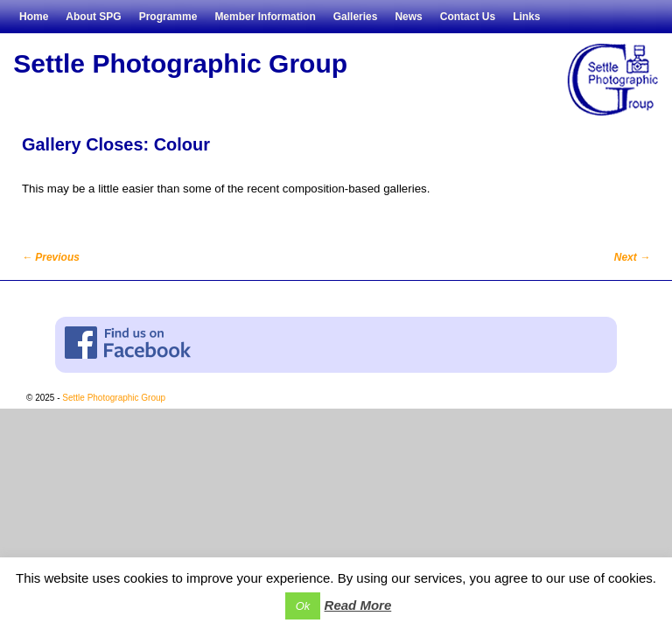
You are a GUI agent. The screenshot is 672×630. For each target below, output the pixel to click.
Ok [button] (303, 606)
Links (526, 17)
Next (632, 257)
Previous (51, 257)
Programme (168, 17)
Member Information (265, 17)
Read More (358, 605)
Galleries (356, 17)
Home (34, 17)
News (408, 17)
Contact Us (468, 17)
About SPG (93, 17)
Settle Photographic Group (180, 63)
